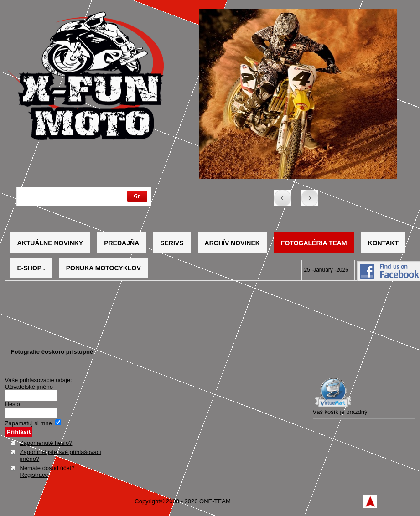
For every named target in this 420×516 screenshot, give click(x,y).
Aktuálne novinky (50, 243)
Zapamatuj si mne (29, 423)
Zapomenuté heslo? (46, 443)
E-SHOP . (31, 268)
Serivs (172, 243)
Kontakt (383, 243)
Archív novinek (232, 243)
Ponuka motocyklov (104, 268)
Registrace (34, 475)
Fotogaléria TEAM (314, 243)
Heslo (13, 404)
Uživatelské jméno (29, 387)
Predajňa (122, 243)
